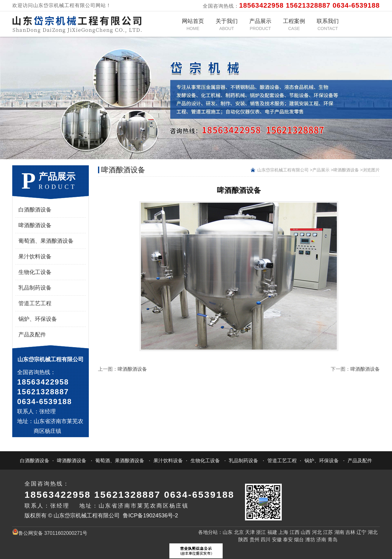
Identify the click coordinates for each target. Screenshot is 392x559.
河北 (317, 532)
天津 (250, 532)
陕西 (243, 540)
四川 (266, 540)
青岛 (333, 540)
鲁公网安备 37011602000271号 (50, 533)
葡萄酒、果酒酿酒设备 (46, 241)
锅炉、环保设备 (38, 319)
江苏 (328, 532)
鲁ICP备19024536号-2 (150, 516)
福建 (272, 532)
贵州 (254, 540)
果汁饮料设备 (35, 257)
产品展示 (260, 24)
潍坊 (310, 540)
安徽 (277, 540)
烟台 (299, 540)
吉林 (350, 532)
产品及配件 (32, 335)
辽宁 (361, 532)
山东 (228, 532)
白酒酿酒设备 (35, 210)
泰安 (288, 540)
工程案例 (294, 24)
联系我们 (328, 24)
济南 (321, 540)
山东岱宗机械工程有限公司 (283, 170)
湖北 (373, 532)
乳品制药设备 (35, 288)
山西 (306, 532)
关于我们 (227, 24)
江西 (295, 532)
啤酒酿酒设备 (35, 225)
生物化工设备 (35, 272)
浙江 (261, 532)
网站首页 (193, 24)
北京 (239, 532)
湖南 (339, 532)
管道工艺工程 (35, 303)
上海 (283, 532)
